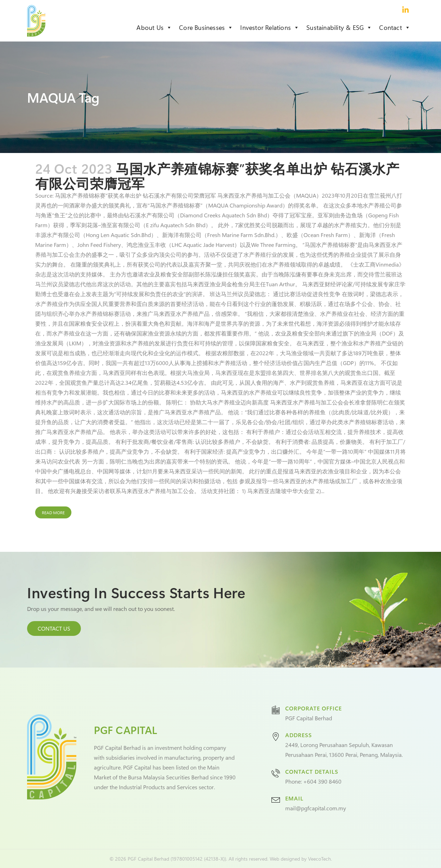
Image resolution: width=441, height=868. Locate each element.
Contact (395, 27)
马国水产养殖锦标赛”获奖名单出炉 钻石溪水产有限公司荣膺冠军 (217, 176)
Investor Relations (270, 27)
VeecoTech (319, 859)
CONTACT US (54, 628)
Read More (53, 512)
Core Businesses (206, 27)
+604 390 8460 (322, 781)
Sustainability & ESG (339, 27)
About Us (154, 27)
